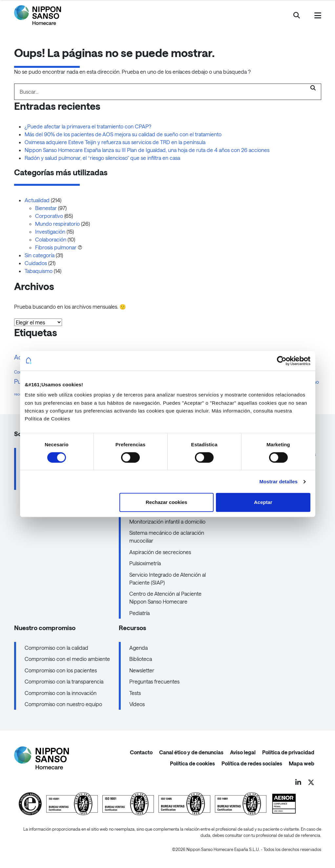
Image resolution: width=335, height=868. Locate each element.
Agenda (138, 648)
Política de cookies (192, 763)
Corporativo (49, 216)
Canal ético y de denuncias (191, 752)
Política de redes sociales (252, 763)
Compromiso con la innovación (61, 693)
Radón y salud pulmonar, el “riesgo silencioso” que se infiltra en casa (104, 158)
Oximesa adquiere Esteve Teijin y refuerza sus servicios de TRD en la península (115, 142)
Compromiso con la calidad (56, 648)
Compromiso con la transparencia (64, 681)
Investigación (50, 231)
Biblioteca (141, 659)
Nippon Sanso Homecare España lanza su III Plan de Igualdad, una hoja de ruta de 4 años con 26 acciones (147, 150)
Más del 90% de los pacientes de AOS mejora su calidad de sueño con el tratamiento (123, 134)
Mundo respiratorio (57, 224)
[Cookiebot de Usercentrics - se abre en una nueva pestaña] (282, 361)
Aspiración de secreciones (160, 552)
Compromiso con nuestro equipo (63, 704)
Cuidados (36, 263)
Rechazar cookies (167, 502)
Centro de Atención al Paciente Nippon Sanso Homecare (165, 598)
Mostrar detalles (278, 482)
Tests (135, 693)
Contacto (141, 752)
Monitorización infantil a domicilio (167, 521)
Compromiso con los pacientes (61, 670)
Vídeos (137, 704)
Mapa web (302, 763)
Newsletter (142, 670)
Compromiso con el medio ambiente (67, 659)
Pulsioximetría (145, 563)
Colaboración (51, 239)
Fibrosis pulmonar (56, 247)
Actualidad (37, 200)
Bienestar (46, 208)
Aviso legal (243, 752)
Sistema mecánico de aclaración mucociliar (167, 537)
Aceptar (263, 502)
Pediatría (139, 613)
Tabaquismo (39, 271)
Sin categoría (40, 255)
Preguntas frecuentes (154, 681)
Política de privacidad (288, 752)
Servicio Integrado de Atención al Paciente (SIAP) (167, 579)
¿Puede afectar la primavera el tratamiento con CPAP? (88, 126)
